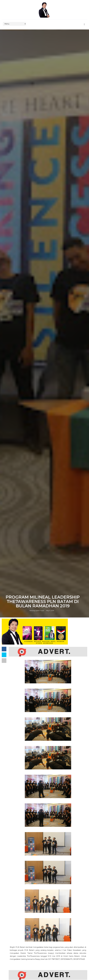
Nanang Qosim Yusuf (37, 610)
